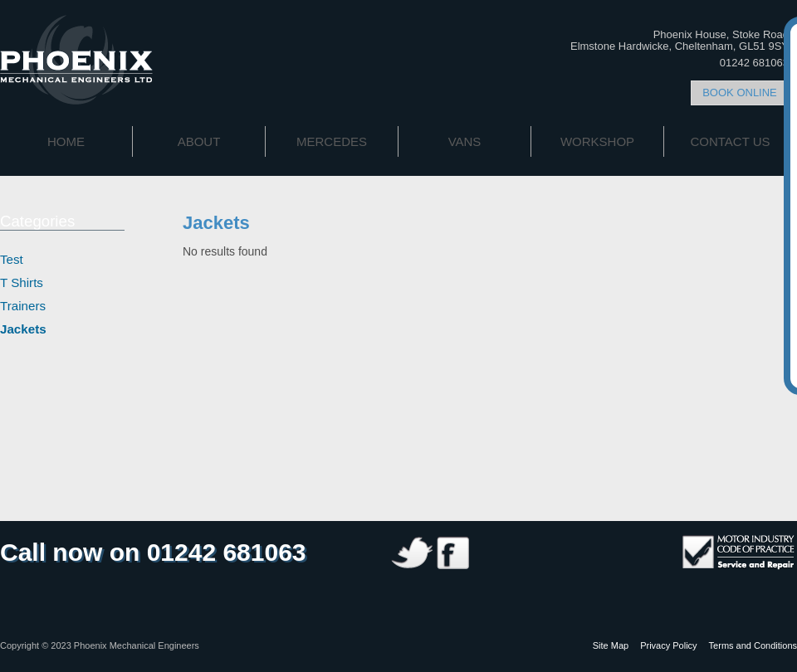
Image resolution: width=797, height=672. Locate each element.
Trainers (23, 306)
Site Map (611, 645)
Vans (465, 141)
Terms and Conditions (753, 645)
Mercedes (332, 141)
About (199, 141)
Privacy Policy (668, 645)
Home (66, 141)
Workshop (597, 141)
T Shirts (22, 282)
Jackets (23, 329)
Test (12, 259)
